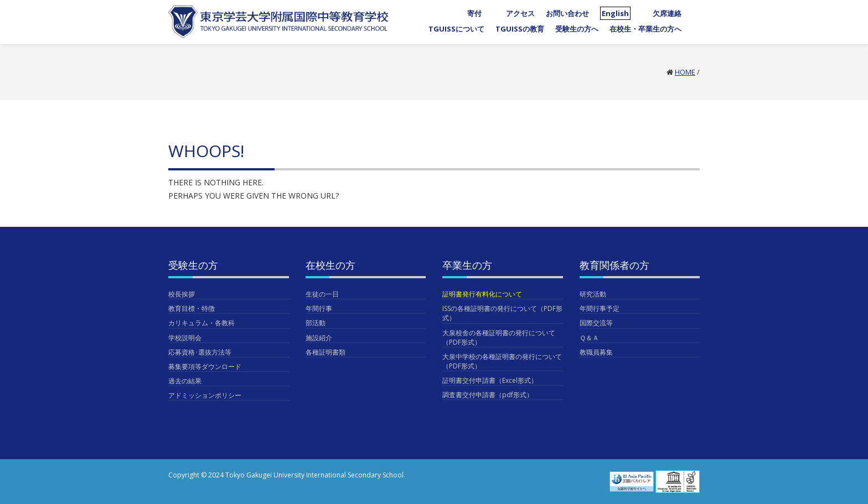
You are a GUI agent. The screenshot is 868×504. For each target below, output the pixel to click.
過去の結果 (185, 381)
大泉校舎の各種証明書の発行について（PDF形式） (499, 337)
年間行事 (319, 308)
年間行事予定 (600, 308)
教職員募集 (596, 352)
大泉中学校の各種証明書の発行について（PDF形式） (502, 361)
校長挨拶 (182, 294)
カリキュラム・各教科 (201, 323)
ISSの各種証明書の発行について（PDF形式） (502, 313)
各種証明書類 (325, 352)
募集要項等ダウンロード (205, 367)
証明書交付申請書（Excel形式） (490, 380)
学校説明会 (185, 338)
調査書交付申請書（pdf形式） (488, 395)
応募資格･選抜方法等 (200, 352)
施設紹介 (319, 338)
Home (685, 72)
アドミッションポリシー (205, 395)
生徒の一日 (322, 294)
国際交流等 (596, 323)
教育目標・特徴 (192, 308)
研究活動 (593, 294)
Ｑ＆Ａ (589, 338)
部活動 (316, 323)
